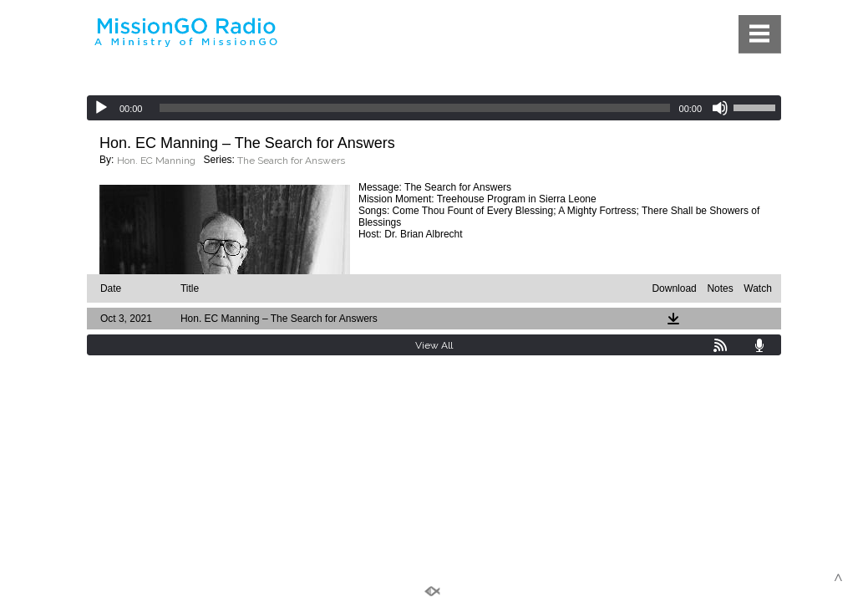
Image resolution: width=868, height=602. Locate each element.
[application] (434, 108)
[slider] (414, 108)
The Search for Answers (291, 161)
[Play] (101, 108)
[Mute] (720, 108)
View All (434, 345)
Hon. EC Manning (156, 161)
